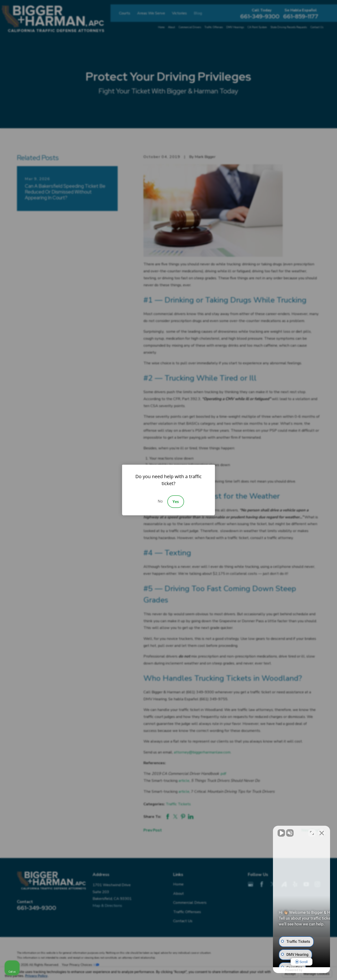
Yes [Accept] (176, 502)
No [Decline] (160, 501)
